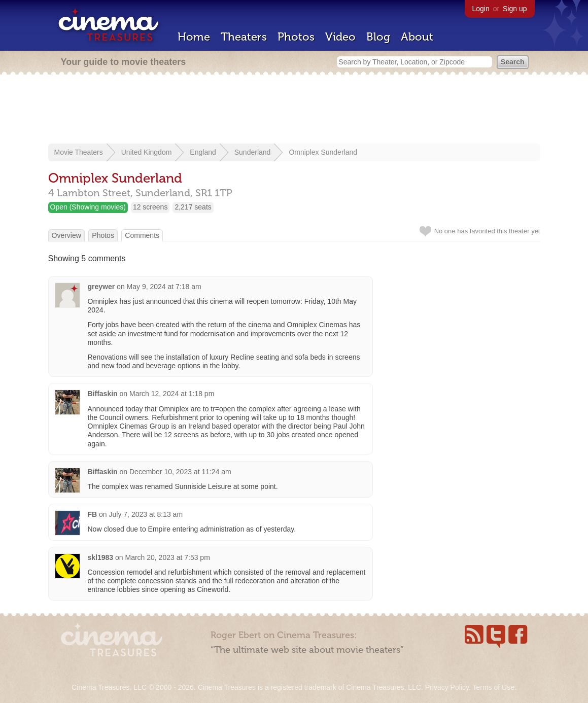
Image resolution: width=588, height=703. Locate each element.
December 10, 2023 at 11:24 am (180, 472)
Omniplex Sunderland (323, 152)
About (417, 37)
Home (194, 37)
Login (481, 9)
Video (340, 37)
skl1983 (101, 557)
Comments (142, 235)
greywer (101, 287)
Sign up (515, 9)
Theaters (244, 37)
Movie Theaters (79, 152)
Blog (378, 37)
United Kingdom (147, 152)
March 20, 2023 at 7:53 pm (167, 557)
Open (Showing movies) (88, 207)
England (203, 152)
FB (93, 514)
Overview (66, 235)
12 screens (150, 207)
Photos (296, 37)
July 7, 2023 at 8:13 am (146, 514)
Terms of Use (493, 687)
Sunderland (253, 152)
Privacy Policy (447, 687)
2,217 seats (193, 207)
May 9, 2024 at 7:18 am (164, 287)
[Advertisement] (294, 110)
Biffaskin (103, 394)
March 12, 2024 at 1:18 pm (172, 394)
